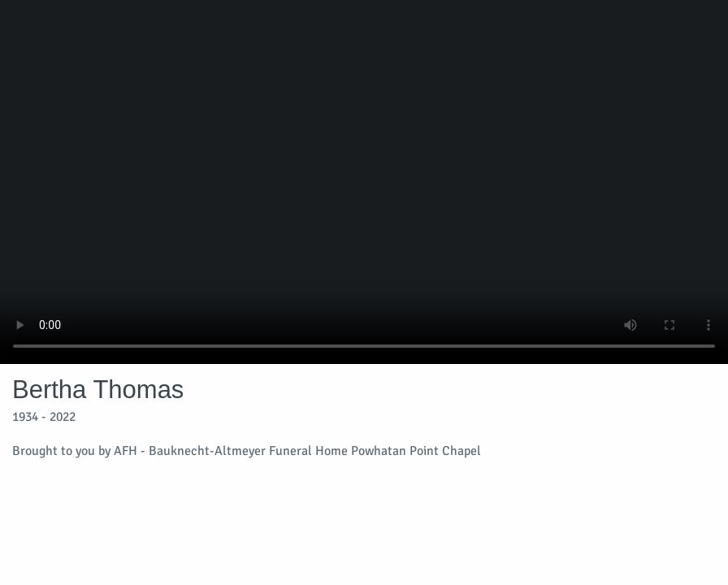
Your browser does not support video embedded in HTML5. (364, 182)
